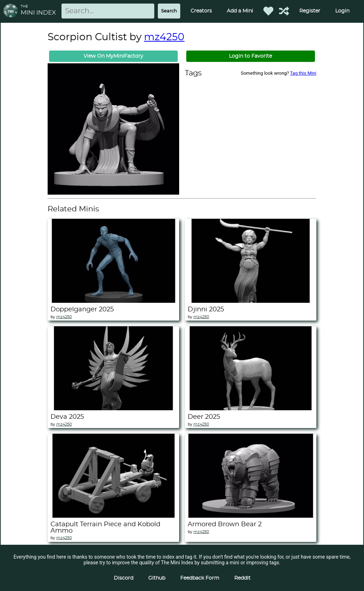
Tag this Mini (303, 73)
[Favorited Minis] (268, 11)
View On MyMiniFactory (113, 56)
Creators (201, 11)
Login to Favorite (250, 56)
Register (310, 11)
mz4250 (164, 37)
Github (157, 578)
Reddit (242, 578)
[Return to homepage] (12, 11)
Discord (124, 578)
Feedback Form (200, 578)
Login (342, 11)
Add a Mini (240, 11)
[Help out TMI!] (284, 11)
